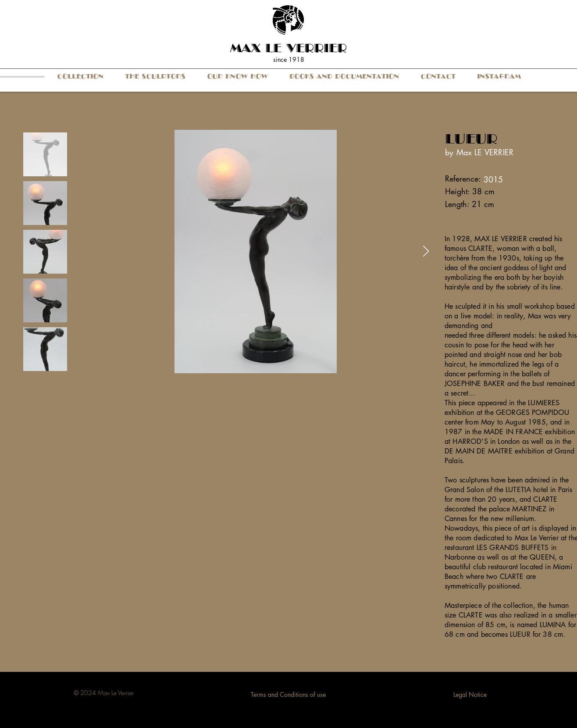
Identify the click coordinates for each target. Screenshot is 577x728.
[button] (80, 77)
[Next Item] (426, 252)
